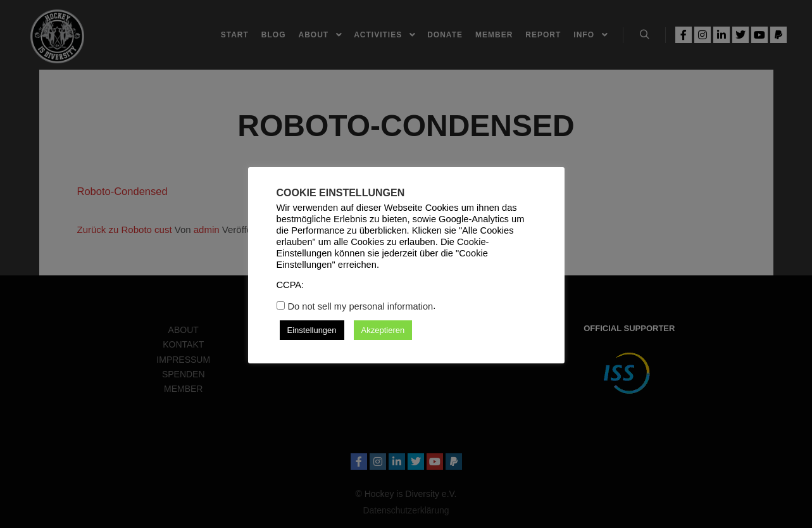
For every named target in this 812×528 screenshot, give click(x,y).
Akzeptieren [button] (383, 330)
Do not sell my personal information (361, 306)
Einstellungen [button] (312, 330)
